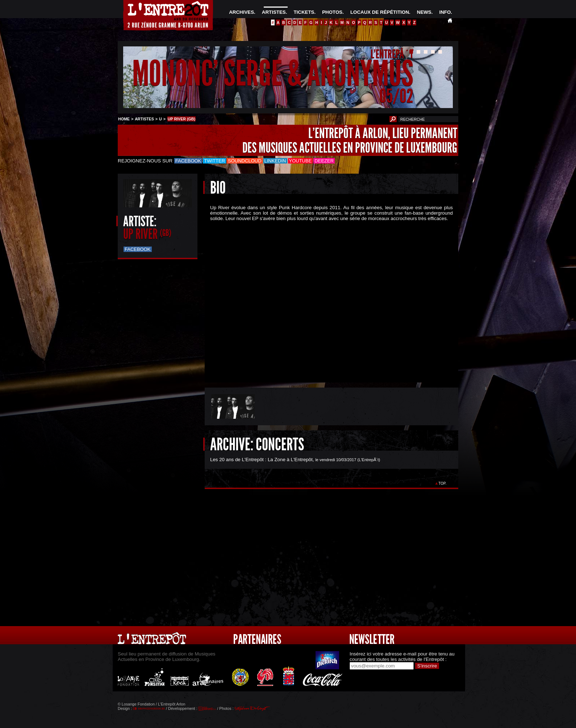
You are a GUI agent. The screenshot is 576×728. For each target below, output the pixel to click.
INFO (445, 12)
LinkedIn (275, 161)
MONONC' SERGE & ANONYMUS (273, 74)
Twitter (214, 161)
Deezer (324, 161)
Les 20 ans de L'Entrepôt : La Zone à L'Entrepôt (261, 460)
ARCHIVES (241, 12)
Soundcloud (245, 161)
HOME (124, 119)
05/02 (396, 96)
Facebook (188, 161)
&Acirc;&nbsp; (326, 296)
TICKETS (304, 12)
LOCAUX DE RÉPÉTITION (380, 12)
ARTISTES (274, 12)
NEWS (424, 12)
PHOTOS (332, 12)
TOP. (443, 483)
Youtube (300, 161)
